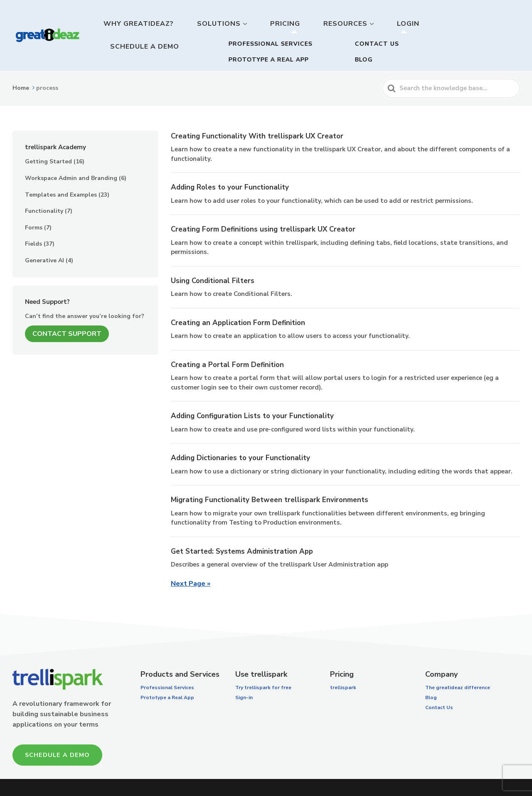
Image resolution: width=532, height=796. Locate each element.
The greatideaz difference (458, 664)
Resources (375, 23)
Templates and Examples (61, 171)
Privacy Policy (412, 776)
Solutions (273, 23)
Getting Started (48, 138)
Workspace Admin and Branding (71, 154)
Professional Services (167, 664)
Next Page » (191, 560)
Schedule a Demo (483, 23)
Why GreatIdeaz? (206, 23)
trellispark (343, 664)
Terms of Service (356, 776)
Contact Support (67, 310)
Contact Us (439, 684)
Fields (33, 221)
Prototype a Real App (167, 674)
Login (426, 23)
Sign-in (244, 674)
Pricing (327, 23)
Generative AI (44, 237)
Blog (431, 674)
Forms (34, 204)
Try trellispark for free (263, 664)
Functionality (44, 188)
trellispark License (291, 776)
